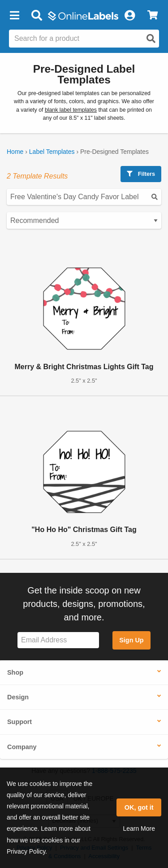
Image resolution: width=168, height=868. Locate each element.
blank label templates (71, 110)
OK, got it (139, 807)
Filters (141, 174)
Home (15, 152)
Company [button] (22, 747)
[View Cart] (153, 16)
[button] (14, 16)
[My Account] (129, 16)
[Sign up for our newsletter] (58, 640)
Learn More (139, 829)
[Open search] (151, 39)
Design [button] (18, 697)
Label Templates (52, 152)
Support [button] (19, 722)
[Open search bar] (37, 16)
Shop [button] (15, 672)
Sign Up (131, 640)
